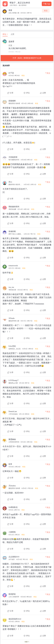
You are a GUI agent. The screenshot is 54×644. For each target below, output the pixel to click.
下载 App (47, 4)
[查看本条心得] (27, 82)
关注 (46, 11)
